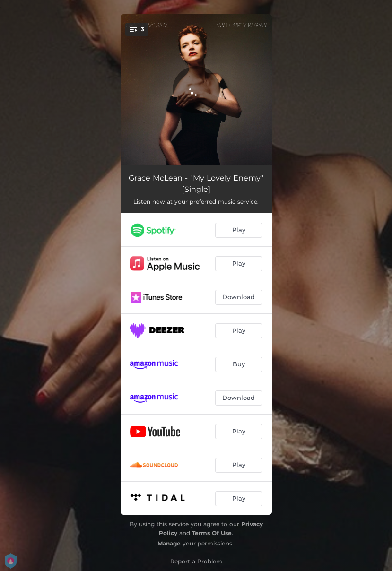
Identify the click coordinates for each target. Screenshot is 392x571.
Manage (169, 543)
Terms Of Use (212, 533)
